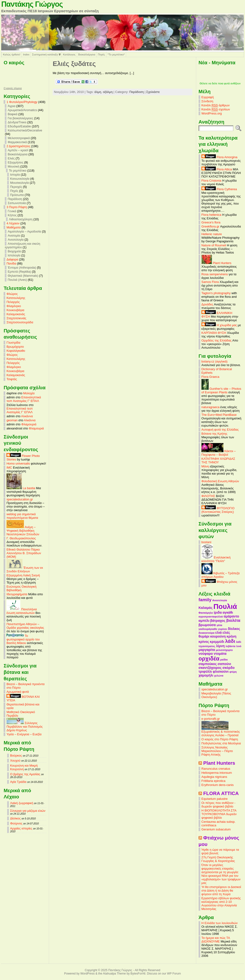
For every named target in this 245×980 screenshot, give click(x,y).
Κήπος (12, 215)
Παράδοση (15, 199)
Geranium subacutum (216, 829)
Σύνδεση (207, 101)
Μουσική (14, 166)
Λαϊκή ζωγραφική (22, 803)
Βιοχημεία (14, 251)
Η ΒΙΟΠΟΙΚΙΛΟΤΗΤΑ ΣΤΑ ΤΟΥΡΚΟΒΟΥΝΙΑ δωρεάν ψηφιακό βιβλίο (219, 814)
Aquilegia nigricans (214, 777)
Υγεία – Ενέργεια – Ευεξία (24, 734)
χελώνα (219, 676)
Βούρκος (16, 755)
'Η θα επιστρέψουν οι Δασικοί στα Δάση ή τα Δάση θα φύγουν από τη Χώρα (221, 891)
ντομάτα (220, 654)
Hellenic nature (212, 234)
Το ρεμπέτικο (18, 171)
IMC (9, 468)
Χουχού (15, 761)
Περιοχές (16, 187)
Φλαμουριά (29, 424)
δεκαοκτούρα (206, 633)
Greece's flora (211, 222)
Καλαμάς (206, 608)
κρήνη (231, 636)
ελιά (219, 633)
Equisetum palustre (215, 799)
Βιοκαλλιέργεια (87, 54)
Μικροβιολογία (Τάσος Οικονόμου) (216, 695)
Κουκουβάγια (15, 310)
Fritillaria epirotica (213, 781)
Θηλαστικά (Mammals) (23, 276)
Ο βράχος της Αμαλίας (25, 774)
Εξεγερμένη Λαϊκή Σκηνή (23, 575)
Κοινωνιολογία (20, 179)
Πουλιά (225, 606)
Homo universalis (18, 463)
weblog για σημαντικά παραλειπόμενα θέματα (22, 516)
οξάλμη (108, 92)
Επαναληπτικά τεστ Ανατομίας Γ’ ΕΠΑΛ (24, 399)
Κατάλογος (69, 54)
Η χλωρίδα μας (219, 325)
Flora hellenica (211, 215)
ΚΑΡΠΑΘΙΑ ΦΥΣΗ (214, 333)
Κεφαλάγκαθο (16, 351)
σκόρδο (229, 668)
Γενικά (12, 211)
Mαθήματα (14, 227)
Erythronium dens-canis (217, 785)
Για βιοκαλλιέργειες (20, 118)
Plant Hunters (216, 263)
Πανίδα (11, 263)
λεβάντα (231, 646)
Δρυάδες (207, 304)
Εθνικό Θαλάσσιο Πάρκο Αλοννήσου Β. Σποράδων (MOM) (24, 553)
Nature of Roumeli (214, 245)
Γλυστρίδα (13, 343)
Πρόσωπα (17, 195)
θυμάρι (204, 636)
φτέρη (233, 672)
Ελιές (11, 158)
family (205, 600)
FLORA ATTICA (221, 793)
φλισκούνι (221, 671)
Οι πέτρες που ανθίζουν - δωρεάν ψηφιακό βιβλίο (218, 805)
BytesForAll (138, 974)
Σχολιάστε (153, 92)
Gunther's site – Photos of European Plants (221, 390)
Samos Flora (210, 282)
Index (26, 54)
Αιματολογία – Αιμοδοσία (24, 231)
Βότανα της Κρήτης (214, 434)
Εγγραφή (208, 97)
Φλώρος (12, 294)
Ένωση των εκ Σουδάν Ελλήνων (25, 569)
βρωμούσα (207, 625)
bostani (206, 542)
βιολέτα (233, 620)
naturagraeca (210, 407)
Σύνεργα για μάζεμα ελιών (28, 811)
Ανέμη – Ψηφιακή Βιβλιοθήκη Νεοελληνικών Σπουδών (23, 531)
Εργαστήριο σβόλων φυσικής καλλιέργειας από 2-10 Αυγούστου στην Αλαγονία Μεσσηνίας (221, 904)
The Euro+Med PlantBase (219, 415)
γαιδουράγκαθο (208, 629)
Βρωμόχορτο (15, 347)
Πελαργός (13, 302)
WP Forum (174, 974)
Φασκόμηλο (206, 613)
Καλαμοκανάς (16, 314)
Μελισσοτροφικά (19, 138)
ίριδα (218, 612)
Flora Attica (217, 169)
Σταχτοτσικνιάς (16, 318)
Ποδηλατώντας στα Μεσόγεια (221, 743)
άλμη (98, 92)
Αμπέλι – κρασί (18, 150)
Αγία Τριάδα (18, 782)
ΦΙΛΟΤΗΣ (208, 496)
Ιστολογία (14, 255)
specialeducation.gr (20, 499)
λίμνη (220, 646)
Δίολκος (15, 818)
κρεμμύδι (217, 642)
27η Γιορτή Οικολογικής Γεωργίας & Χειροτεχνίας (218, 859)
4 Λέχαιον (13, 223)
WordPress (88, 974)
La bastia (21, 488)
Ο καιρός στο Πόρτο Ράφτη (220, 739)
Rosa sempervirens (215, 274)
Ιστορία (15, 175)
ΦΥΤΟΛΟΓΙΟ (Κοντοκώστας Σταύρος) (218, 510)
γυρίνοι (223, 629)
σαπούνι (224, 664)
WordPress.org (212, 113)
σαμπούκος (208, 664)
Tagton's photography (216, 293)
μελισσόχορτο (224, 650)
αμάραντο (231, 616)
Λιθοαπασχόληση (21, 219)
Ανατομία (14, 236)
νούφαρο (206, 654)
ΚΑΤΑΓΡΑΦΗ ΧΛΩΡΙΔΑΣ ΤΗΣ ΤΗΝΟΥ (218, 460)
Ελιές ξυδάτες (74, 64)
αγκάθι (228, 612)
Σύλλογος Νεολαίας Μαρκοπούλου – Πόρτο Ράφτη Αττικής (217, 751)
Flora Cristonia (211, 181)
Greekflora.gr (210, 226)
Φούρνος (16, 823)
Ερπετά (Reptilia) (19, 272)
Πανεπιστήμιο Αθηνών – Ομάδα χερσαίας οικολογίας (25, 626)
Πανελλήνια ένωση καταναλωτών (22, 611)
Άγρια (11, 106)
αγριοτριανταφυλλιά (211, 617)
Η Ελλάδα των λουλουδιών (220, 923)
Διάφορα (12, 259)
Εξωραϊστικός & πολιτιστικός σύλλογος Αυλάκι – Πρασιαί (221, 732)
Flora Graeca (210, 377)
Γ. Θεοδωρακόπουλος (21, 538)
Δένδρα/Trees (17, 122)
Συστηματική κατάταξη (45, 54)
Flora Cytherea (219, 189)
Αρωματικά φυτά (18, 692)
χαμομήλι (206, 675)
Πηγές (101, 54)
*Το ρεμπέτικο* (116, 54)
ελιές (226, 633)
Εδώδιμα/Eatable (19, 126)
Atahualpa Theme (114, 974)
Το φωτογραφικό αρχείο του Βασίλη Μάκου (23, 639)
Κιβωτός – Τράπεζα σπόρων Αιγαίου (221, 575)
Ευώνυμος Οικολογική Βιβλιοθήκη (21, 588)
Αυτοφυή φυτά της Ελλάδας (220, 430)
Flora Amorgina (219, 157)
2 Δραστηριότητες (18, 146)
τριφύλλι (205, 671)
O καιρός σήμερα (13, 88)
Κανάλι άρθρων (216, 105)
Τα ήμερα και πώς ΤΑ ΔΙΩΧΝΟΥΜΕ (216, 940)
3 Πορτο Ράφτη (17, 207)
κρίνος (204, 642)
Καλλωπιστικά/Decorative (25, 130)
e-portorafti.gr (211, 719)
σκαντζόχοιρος (210, 668)
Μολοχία (29, 393)
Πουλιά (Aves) (17, 280)
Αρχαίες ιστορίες (21, 828)
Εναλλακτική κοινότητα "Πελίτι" (216, 559)
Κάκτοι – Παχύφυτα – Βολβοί (219, 453)
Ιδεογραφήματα (17, 594)
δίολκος (234, 629)
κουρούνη (218, 636)
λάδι (230, 641)
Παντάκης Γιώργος (32, 4)
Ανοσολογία (16, 240)
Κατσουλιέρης (16, 298)
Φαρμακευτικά (17, 142)
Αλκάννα (27, 416)
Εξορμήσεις (15, 162)
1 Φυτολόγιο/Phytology (22, 102)
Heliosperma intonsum (217, 773)
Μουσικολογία (19, 183)
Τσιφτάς (12, 379)
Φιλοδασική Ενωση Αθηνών (220, 481)
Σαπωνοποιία (17, 203)
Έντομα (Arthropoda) (22, 268)
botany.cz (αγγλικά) (214, 361)
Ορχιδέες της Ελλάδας (217, 340)
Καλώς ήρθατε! (12, 54)
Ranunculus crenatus (216, 769)
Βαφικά (13, 114)
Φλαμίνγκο (14, 306)
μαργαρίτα (207, 650)
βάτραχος (218, 621)
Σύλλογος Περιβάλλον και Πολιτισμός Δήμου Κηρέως (25, 727)
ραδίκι (224, 660)
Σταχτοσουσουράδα (20, 322)
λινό (239, 646)
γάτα (219, 625)
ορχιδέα (209, 659)
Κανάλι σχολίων (216, 109)
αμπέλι (204, 621)
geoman (12, 420)
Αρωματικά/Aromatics (22, 110)
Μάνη (205, 466)
